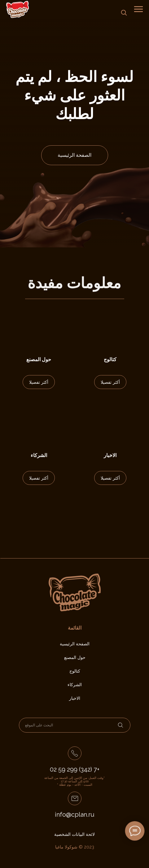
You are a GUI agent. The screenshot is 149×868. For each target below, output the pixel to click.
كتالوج (110, 359)
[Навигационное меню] (138, 9)
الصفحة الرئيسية (74, 155)
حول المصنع (39, 359)
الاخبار (110, 455)
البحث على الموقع (39, 725)
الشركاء (39, 455)
